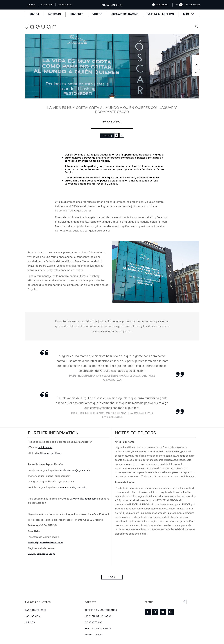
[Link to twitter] (155, 612)
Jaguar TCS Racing (125, 14)
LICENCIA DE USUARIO (98, 616)
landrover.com (36, 610)
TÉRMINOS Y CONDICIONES (101, 610)
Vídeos (97, 14)
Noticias (55, 14)
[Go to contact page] (193, 5)
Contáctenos (94, 622)
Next (111, 577)
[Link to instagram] (171, 612)
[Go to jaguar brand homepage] (43, 27)
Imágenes (77, 14)
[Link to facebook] (148, 612)
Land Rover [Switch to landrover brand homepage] (47, 5)
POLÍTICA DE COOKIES (98, 629)
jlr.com (30, 622)
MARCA (34, 14)
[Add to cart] (117, 135)
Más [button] (189, 14)
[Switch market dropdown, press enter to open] (161, 5)
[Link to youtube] (163, 612)
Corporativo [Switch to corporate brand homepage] (65, 5)
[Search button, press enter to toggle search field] (197, 27)
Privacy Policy (95, 635)
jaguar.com (33, 616)
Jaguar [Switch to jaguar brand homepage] (31, 5)
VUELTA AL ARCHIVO (161, 14)
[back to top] (184, 602)
